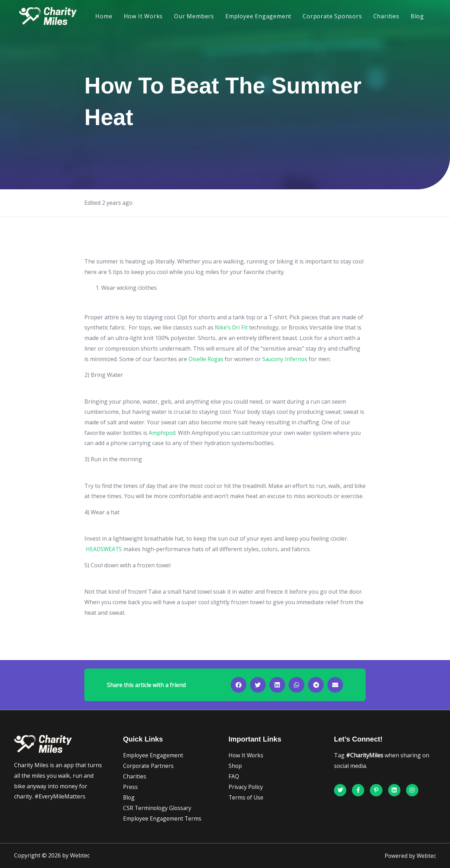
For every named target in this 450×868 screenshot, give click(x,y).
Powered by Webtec (410, 856)
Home (104, 16)
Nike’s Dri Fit (232, 327)
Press (130, 787)
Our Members (194, 16)
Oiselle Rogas (206, 359)
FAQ (234, 776)
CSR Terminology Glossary (158, 808)
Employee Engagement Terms (163, 818)
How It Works (143, 16)
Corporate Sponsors (332, 16)
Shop (235, 766)
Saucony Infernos (287, 359)
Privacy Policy (246, 787)
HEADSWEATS (105, 549)
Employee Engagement (258, 16)
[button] (239, 685)
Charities (386, 16)
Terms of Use (246, 797)
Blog (417, 16)
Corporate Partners (149, 766)
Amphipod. (163, 433)
